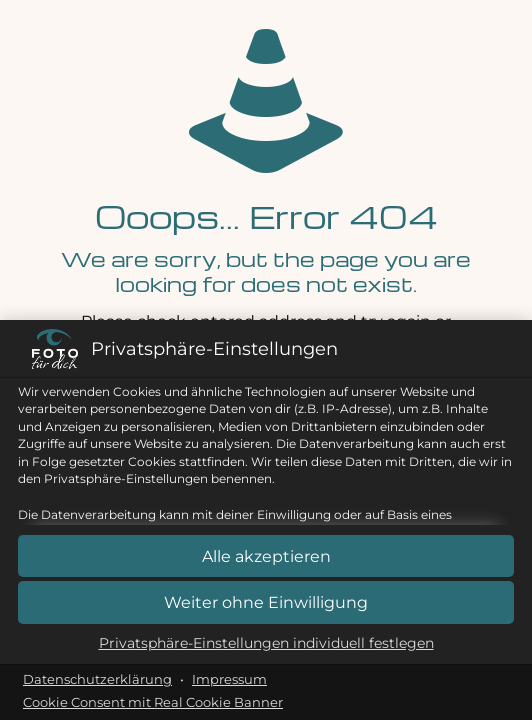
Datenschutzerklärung (97, 679)
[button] (266, 602)
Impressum (229, 679)
